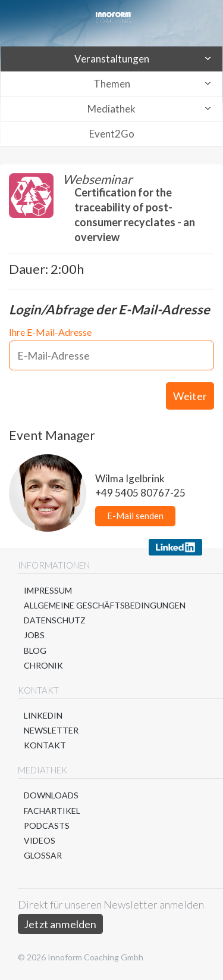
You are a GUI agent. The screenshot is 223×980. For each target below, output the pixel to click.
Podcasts (47, 825)
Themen (112, 84)
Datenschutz (55, 620)
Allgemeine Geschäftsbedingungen (105, 605)
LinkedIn (43, 715)
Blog (35, 650)
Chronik (43, 665)
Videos (40, 840)
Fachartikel (52, 811)
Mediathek (111, 109)
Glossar (43, 855)
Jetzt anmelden (60, 924)
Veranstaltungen (112, 59)
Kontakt (45, 745)
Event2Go (112, 134)
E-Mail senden (135, 516)
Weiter (190, 396)
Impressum (48, 590)
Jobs (34, 635)
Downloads (51, 795)
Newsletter (51, 730)
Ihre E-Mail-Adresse (50, 332)
